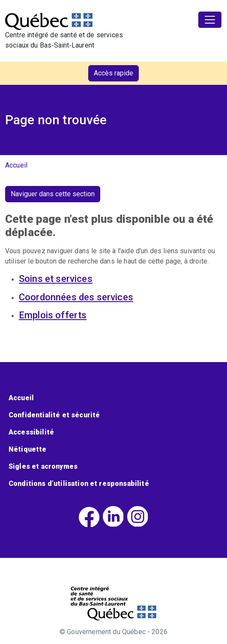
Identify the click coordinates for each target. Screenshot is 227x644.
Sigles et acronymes (43, 466)
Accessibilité (31, 432)
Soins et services (56, 279)
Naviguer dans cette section (53, 194)
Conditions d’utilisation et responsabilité (79, 484)
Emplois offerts (53, 315)
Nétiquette (28, 449)
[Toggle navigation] (210, 20)
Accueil (16, 165)
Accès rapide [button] (113, 73)
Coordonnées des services (76, 297)
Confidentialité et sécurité (54, 415)
